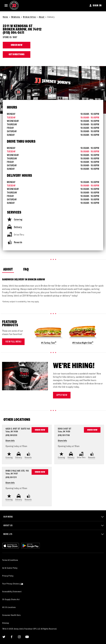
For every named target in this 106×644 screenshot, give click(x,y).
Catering (15, 219)
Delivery (14, 227)
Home (6, 17)
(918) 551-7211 (11, 477)
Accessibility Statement (12, 592)
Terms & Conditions (10, 560)
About (42, 17)
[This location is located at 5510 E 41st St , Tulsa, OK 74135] (65, 430)
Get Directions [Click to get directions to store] (17, 54)
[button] (6, 5)
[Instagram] (19, 637)
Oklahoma (16, 17)
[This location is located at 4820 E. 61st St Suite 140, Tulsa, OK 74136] (18, 430)
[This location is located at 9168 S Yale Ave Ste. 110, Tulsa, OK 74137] (17, 472)
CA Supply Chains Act (11, 600)
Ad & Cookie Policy (10, 568)
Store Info (10, 441)
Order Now (17, 45)
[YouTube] (27, 637)
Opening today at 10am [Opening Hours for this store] (16, 446)
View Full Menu (13, 342)
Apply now (62, 395)
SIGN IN (97, 5)
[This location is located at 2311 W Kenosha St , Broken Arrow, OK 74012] (53, 28)
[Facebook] (12, 637)
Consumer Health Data (11, 615)
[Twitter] (4, 637)
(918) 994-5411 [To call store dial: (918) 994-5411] (13, 33)
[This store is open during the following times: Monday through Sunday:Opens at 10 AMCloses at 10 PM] (53, 124)
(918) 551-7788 (64, 435)
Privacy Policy (8, 576)
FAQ (27, 269)
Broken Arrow (30, 17)
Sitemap (6, 623)
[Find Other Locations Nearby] (54, 420)
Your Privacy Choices (13, 584)
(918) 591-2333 (11, 435)
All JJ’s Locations (9, 607)
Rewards (15, 242)
